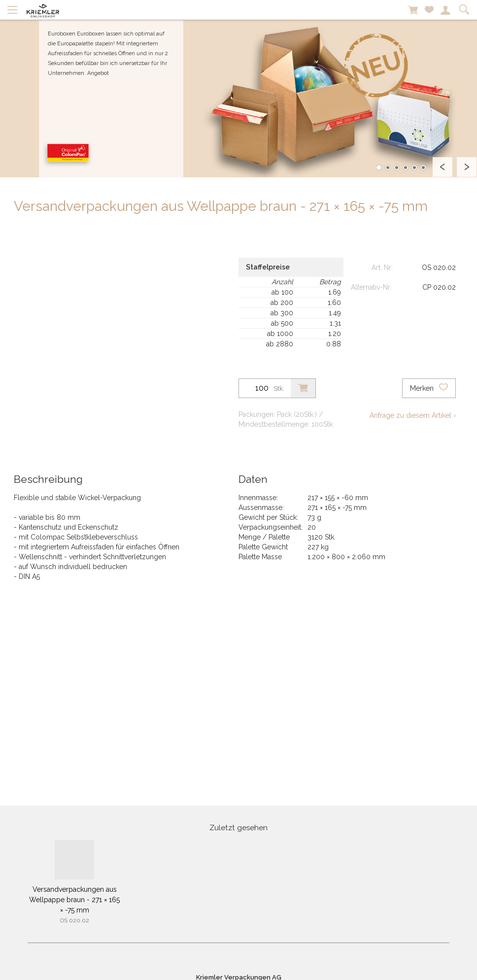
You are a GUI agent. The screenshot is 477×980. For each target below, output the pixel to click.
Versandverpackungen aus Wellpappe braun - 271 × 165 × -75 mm (74, 900)
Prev (443, 167)
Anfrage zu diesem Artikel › (413, 415)
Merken (429, 388)
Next (467, 167)
